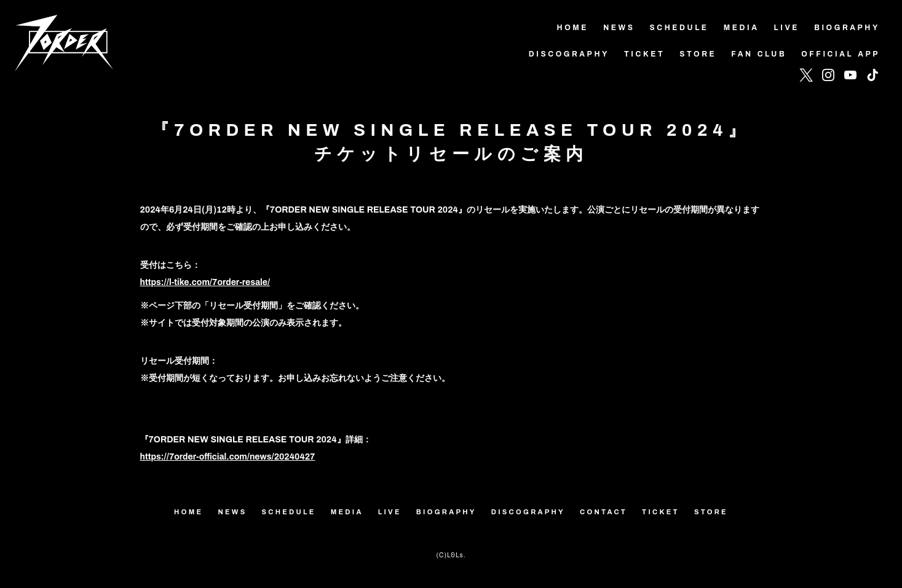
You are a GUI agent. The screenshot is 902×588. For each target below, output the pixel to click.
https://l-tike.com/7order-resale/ (205, 282)
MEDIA (347, 512)
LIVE (390, 512)
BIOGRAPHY (446, 512)
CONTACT (603, 512)
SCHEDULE (289, 512)
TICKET (661, 512)
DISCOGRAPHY (528, 512)
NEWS (232, 512)
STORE (711, 512)
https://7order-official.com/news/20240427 (228, 457)
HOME (188, 512)
